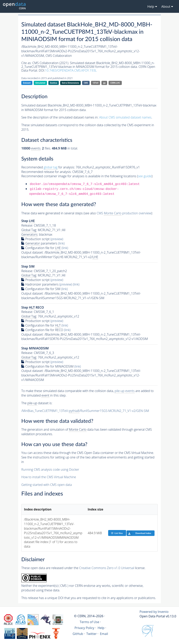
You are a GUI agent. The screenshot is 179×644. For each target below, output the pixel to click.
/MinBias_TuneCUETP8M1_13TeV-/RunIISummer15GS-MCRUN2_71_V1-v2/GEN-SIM (85, 411)
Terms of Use (89, 622)
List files (117, 533)
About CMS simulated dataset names (125, 117)
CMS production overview (124, 213)
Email (104, 634)
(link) (61, 243)
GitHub (78, 634)
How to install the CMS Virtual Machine (49, 477)
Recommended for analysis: (48, 167)
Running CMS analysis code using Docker (50, 469)
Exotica (53, 83)
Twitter (91, 634)
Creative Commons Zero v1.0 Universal (107, 568)
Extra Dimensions (70, 83)
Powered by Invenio (154, 612)
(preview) (57, 239)
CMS (86, 83)
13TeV (96, 83)
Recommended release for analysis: (46, 172)
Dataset (27, 83)
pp (104, 83)
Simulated (40, 83)
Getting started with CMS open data (47, 485)
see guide (145, 176)
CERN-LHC (115, 83)
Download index (139, 533)
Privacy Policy (84, 628)
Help (101, 628)
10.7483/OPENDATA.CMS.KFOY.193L (71, 70)
